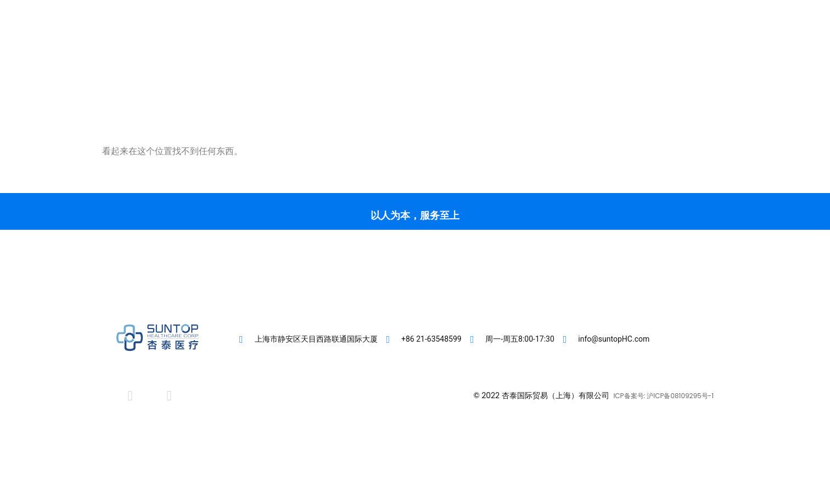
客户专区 (382, 50)
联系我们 (564, 50)
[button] (673, 50)
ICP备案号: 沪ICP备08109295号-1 (663, 396)
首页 (336, 50)
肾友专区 (509, 50)
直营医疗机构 (446, 50)
